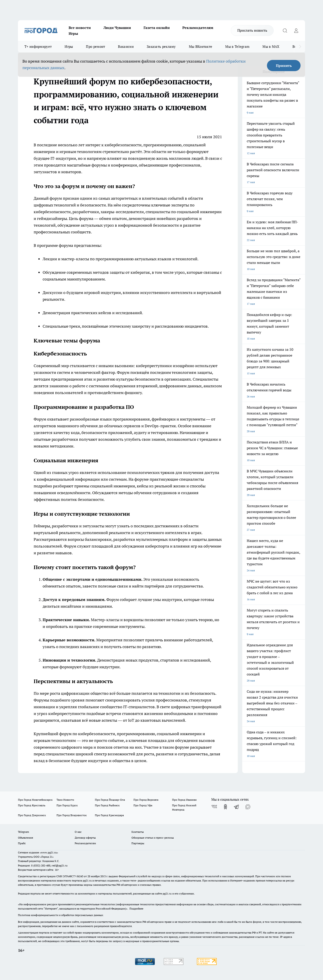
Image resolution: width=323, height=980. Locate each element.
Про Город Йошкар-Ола (110, 800)
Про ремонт (95, 47)
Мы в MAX (271, 47)
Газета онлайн (157, 28)
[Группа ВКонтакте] (214, 807)
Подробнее (136, 909)
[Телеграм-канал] (237, 807)
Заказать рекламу (161, 47)
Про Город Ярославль (32, 805)
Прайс (22, 843)
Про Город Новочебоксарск (35, 800)
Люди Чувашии (117, 28)
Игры (73, 33)
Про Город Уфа (143, 805)
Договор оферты (85, 838)
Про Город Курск (67, 805)
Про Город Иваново (184, 800)
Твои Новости (65, 800)
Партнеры (138, 843)
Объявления (25, 838)
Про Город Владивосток (72, 815)
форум (65, 734)
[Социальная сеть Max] (248, 807)
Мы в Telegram (237, 47)
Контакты (138, 832)
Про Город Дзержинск (32, 815)
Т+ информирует (38, 47)
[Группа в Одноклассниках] (225, 807)
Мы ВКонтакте (201, 47)
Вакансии (126, 47)
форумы (99, 165)
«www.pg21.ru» (49, 852)
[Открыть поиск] (285, 31)
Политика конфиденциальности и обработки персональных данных (61, 915)
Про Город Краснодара (109, 815)
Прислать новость (252, 30)
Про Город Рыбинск (107, 805)
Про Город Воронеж (146, 800)
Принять (284, 66)
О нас (78, 832)
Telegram (23, 832)
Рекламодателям (198, 28)
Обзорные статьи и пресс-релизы (153, 838)
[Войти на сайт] (296, 31)
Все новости (80, 28)
